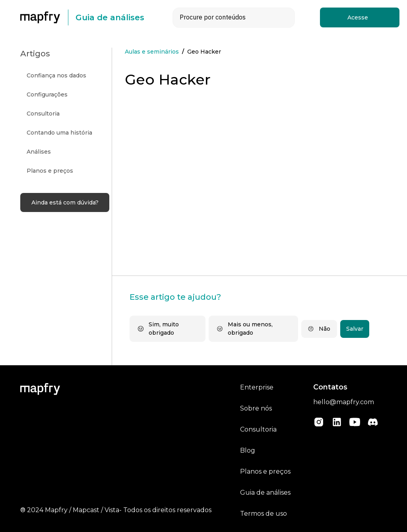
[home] (44, 17)
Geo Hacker (204, 52)
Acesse (358, 17)
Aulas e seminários (152, 52)
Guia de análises (265, 492)
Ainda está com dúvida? (65, 202)
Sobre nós (256, 408)
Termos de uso (264, 514)
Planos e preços (265, 471)
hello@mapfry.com (344, 402)
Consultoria (258, 429)
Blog (248, 450)
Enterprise (257, 387)
